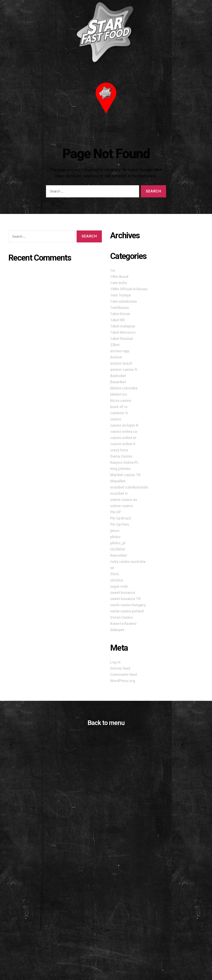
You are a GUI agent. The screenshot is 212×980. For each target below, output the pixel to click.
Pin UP (115, 512)
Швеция (117, 630)
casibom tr (119, 413)
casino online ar (123, 438)
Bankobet (118, 376)
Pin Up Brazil (121, 518)
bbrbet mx (119, 394)
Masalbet (118, 481)
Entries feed (120, 668)
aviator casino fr (124, 370)
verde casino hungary (128, 605)
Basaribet (118, 382)
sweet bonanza (123, 593)
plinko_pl (118, 543)
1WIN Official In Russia (129, 289)
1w (112, 270)
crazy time (119, 450)
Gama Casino (121, 456)
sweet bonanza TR (125, 599)
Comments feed (124, 674)
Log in (115, 662)
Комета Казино (123, 623)
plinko (115, 537)
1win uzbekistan (123, 301)
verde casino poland (127, 611)
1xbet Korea (120, 314)
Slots (115, 574)
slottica (117, 580)
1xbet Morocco (123, 332)
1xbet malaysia (123, 326)
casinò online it (123, 444)
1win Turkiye (121, 295)
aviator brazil (121, 363)
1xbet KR (117, 320)
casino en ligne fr (124, 425)
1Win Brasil (119, 277)
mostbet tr (119, 493)
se (112, 568)
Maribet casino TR (125, 475)
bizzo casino (121, 400)
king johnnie (120, 469)
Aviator (116, 357)
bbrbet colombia (124, 388)
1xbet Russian (122, 339)
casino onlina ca (124, 431)
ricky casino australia (128, 562)
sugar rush (119, 586)
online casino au (124, 500)
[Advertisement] (106, 933)
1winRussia (119, 308)
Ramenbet (119, 555)
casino (116, 419)
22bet (115, 345)
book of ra (119, 407)
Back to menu (106, 723)
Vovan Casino (122, 617)
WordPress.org (123, 681)
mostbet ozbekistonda (129, 487)
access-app (120, 351)
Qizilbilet (118, 549)
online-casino (122, 506)
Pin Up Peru (120, 524)
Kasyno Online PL (124, 462)
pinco (115, 531)
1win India (118, 283)
